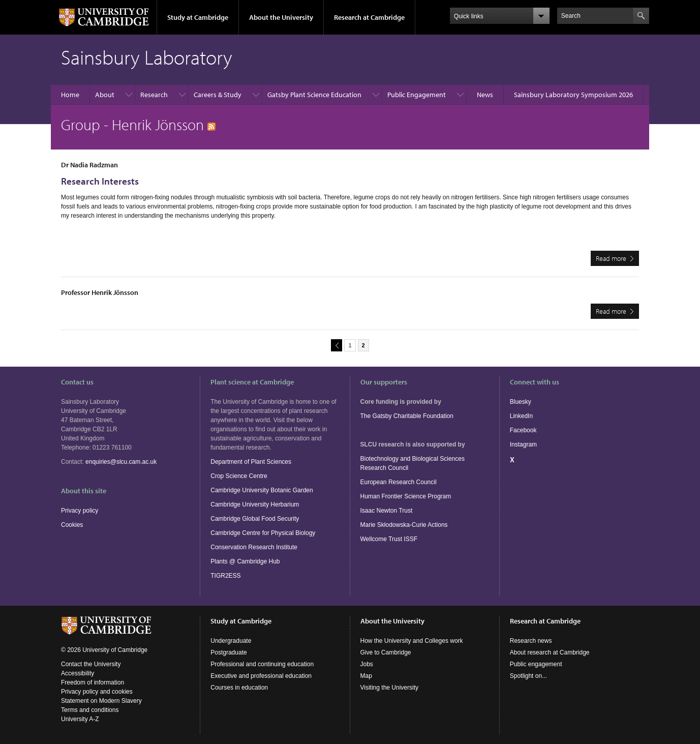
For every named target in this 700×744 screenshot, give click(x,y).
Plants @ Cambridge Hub (245, 561)
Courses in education (239, 688)
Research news (531, 641)
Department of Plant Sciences (251, 462)
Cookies (72, 525)
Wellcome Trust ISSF (389, 539)
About (105, 95)
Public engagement (536, 664)
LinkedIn (521, 416)
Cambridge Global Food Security (255, 519)
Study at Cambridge (198, 17)
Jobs (367, 664)
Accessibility (78, 673)
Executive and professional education (261, 676)
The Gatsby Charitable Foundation (407, 416)
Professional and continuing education (262, 664)
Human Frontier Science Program (406, 496)
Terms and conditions (90, 710)
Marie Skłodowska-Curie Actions (404, 525)
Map (366, 676)
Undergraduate (231, 641)
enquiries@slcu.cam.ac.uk (121, 462)
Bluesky (521, 402)
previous (335, 345)
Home (70, 95)
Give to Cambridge (386, 652)
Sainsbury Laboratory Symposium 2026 (573, 95)
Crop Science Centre (239, 476)
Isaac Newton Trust (387, 511)
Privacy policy (80, 511)
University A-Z (80, 719)
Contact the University (91, 664)
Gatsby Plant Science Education (314, 95)
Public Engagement (417, 95)
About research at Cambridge (550, 652)
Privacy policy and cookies (97, 692)
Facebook (523, 430)
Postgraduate (229, 652)
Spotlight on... (528, 676)
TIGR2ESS (225, 576)
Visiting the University (390, 688)
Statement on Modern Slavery (101, 701)
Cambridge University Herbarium (255, 504)
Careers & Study (218, 95)
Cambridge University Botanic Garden (262, 490)
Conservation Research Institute (254, 547)
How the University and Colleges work (412, 641)
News (485, 95)
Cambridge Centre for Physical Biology (263, 533)
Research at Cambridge (369, 17)
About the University (281, 17)
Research (154, 95)
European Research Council (399, 482)
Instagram (523, 444)
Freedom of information (93, 682)
